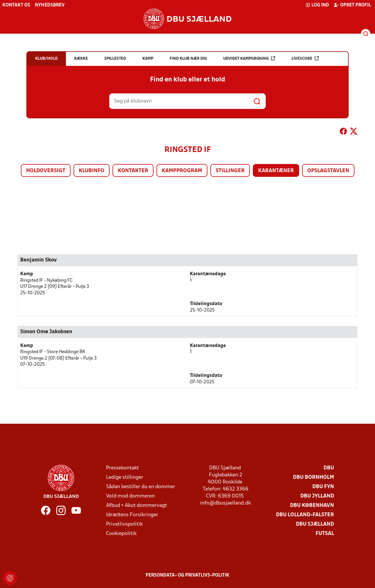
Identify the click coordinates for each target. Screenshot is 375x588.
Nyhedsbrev (50, 5)
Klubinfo (92, 171)
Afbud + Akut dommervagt (137, 506)
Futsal (325, 534)
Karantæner (276, 171)
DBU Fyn (323, 487)
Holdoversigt (46, 171)
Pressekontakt (122, 468)
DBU (329, 468)
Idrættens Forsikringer (132, 515)
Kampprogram (182, 171)
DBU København (312, 506)
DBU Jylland (317, 496)
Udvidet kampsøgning (249, 58)
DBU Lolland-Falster (305, 515)
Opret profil (352, 5)
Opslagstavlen (328, 171)
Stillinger (230, 171)
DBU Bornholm (313, 477)
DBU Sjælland (315, 524)
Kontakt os (16, 5)
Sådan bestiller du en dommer (141, 487)
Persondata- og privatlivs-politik (187, 575)
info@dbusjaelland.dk (225, 503)
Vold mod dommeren (130, 496)
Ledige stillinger (125, 477)
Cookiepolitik (121, 534)
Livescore (305, 58)
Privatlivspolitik (124, 524)
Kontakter (133, 171)
